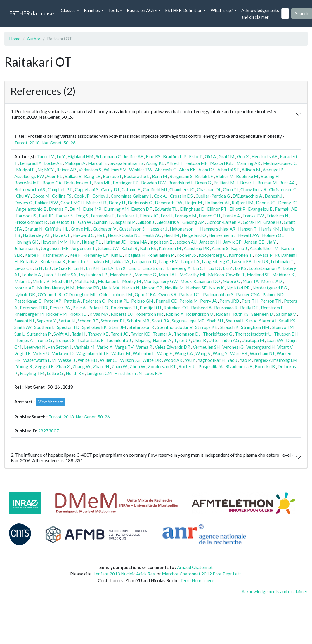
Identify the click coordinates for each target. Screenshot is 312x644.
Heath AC (152, 235)
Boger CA (52, 183)
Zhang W (81, 366)
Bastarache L (137, 176)
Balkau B (73, 176)
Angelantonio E (31, 209)
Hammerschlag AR (218, 229)
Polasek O (98, 308)
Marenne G (145, 275)
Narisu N (131, 288)
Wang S (203, 353)
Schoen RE (88, 321)
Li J (48, 268)
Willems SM (115, 170)
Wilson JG (130, 360)
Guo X (243, 156)
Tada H (79, 334)
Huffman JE (115, 242)
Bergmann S (181, 176)
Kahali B (129, 248)
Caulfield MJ (155, 189)
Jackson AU (186, 242)
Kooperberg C (212, 255)
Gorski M (252, 222)
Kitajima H (135, 255)
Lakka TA (120, 261)
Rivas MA (99, 314)
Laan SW (275, 340)
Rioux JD (78, 314)
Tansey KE (98, 334)
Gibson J (146, 222)
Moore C (231, 281)
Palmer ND (273, 294)
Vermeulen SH (206, 347)
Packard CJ (190, 294)
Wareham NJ (262, 353)
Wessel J (67, 360)
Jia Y (271, 242)
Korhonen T (240, 255)
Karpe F (32, 255)
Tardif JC (119, 334)
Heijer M (193, 203)
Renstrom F (272, 308)
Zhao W (119, 366)
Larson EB (242, 261)
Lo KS (240, 268)
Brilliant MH (226, 183)
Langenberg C (215, 261)
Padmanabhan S (218, 294)
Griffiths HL (57, 229)
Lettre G (55, 373)
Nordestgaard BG (270, 288)
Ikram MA (138, 242)
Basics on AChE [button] (142, 10)
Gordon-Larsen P (223, 222)
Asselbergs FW (29, 176)
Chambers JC (182, 189)
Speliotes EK (94, 327)
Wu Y (190, 360)
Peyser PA (60, 308)
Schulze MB (138, 321)
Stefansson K (141, 327)
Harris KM (269, 229)
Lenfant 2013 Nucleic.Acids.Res (124, 574)
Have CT (61, 235)
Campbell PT (60, 189)
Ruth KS (241, 314)
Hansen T (247, 229)
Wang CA (184, 353)
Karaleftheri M (264, 248)
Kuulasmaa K (53, 261)
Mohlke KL (85, 281)
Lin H (78, 268)
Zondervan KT (162, 366)
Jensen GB (254, 242)
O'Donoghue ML (80, 294)
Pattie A (72, 301)
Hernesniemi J (222, 235)
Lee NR (261, 261)
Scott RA (161, 321)
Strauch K (229, 327)
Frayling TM (32, 373)
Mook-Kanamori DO (200, 281)
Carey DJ (110, 189)
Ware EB (239, 353)
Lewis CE (23, 268)
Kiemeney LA (96, 255)
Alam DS (207, 170)
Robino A (175, 314)
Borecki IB (265, 366)
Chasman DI (209, 189)
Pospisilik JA (210, 366)
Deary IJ (117, 203)
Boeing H (270, 176)
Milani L (22, 281)
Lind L (134, 268)
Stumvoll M (283, 327)
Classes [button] (68, 10)
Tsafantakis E (90, 340)
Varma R (144, 347)
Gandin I (102, 222)
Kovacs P (264, 255)
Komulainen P (161, 255)
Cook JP (82, 196)
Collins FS (62, 196)
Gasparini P (124, 222)
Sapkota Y (46, 321)
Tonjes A (24, 340)
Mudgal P (25, 170)
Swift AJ (61, 334)
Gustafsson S (132, 229)
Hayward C (83, 235)
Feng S (82, 216)
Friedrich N (277, 216)
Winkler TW (141, 170)
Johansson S (26, 248)
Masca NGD (222, 163)
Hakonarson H (184, 229)
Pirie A (79, 308)
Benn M (159, 176)
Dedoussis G (140, 203)
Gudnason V (105, 229)
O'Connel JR (50, 294)
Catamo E (131, 189)
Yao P (245, 360)
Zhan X (63, 366)
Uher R (199, 340)
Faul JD (46, 216)
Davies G (23, 203)
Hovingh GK (26, 242)
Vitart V (285, 347)
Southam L (44, 327)
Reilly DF (249, 308)
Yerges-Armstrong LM (275, 360)
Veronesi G (233, 347)
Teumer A (162, 334)
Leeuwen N (35, 347)
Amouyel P (273, 170)
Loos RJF (153, 373)
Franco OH (209, 216)
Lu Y (61, 156)
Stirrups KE (206, 327)
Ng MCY (46, 170)
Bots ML (102, 183)
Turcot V (46, 156)
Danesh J (273, 196)
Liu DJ (214, 268)
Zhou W (137, 366)
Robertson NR (149, 314)
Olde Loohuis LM (116, 294)
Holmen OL (273, 235)
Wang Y (220, 353)
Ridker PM (56, 314)
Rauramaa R (226, 308)
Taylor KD (141, 334)
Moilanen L (109, 281)
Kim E (116, 255)
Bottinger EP (126, 183)
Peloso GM (142, 301)
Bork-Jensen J (77, 183)
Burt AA (287, 183)
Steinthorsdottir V (175, 327)
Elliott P (237, 209)
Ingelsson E (161, 242)
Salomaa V (286, 314)
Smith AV (23, 327)
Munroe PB (88, 288)
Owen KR (167, 294)
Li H (38, 268)
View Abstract (50, 402)
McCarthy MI (192, 275)
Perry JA (208, 301)
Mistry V (41, 281)
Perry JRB (229, 301)
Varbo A (105, 347)
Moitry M (131, 281)
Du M (75, 209)
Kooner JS (186, 255)
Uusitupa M (253, 340)
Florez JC (149, 216)
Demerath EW (169, 203)
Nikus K (216, 288)
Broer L (247, 183)
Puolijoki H (150, 308)
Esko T (196, 156)
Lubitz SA (67, 275)
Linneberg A (179, 268)
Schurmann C (108, 156)
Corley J (100, 196)
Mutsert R (96, 203)
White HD (87, 360)
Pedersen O (94, 301)
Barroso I (112, 176)
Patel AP (53, 301)
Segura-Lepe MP (188, 321)
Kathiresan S (55, 255)
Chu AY (23, 196)
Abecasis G (166, 170)
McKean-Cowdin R (226, 275)
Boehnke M (247, 176)
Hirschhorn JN (128, 373)
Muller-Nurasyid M (56, 288)
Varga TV (124, 347)
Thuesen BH (286, 334)
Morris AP (24, 288)
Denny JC (287, 203)
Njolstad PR (238, 288)
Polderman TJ (124, 308)
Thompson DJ (187, 334)
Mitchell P (62, 281)
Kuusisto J (78, 261)
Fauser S (64, 216)
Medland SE (258, 275)
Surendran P (39, 334)
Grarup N (33, 229)
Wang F (165, 353)
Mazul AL (168, 275)
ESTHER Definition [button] (184, 10)
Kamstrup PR (196, 248)
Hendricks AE (264, 156)
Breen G (203, 183)
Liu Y (228, 268)
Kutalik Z (29, 261)
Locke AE (53, 163)
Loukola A (31, 275)
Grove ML (80, 229)
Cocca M (41, 196)
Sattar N (67, 321)
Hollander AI (217, 203)
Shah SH (215, 321)
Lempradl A (31, 163)
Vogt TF (22, 353)
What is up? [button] (222, 10)
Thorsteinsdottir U (253, 334)
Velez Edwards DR (173, 347)
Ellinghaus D (192, 209)
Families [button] (92, 10)
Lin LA (107, 268)
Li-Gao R (62, 268)
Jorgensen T (83, 248)
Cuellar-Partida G (213, 196)
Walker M (121, 353)
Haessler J (157, 229)
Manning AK (248, 163)
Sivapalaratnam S (126, 163)
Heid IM (171, 235)
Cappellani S (87, 189)
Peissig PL (118, 301)
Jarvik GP (232, 242)
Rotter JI (187, 366)
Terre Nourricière (197, 580)
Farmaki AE (286, 209)
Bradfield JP (175, 156)
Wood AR (173, 360)
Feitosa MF (196, 163)
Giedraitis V (168, 222)
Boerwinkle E (27, 183)
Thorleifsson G (218, 334)
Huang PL (91, 242)
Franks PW (253, 216)
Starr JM (118, 327)
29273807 (48, 431)
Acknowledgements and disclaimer (260, 14)
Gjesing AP (193, 222)
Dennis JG (266, 203)
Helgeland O (194, 235)
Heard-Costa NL (124, 235)
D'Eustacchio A (247, 196)
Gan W (85, 222)
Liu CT (199, 268)
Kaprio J (239, 248)
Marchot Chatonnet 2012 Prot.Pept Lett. (202, 574)
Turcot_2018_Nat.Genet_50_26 (45, 143)
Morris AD (272, 281)
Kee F (75, 255)
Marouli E (97, 163)
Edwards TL (166, 209)
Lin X (121, 268)
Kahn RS (148, 248)
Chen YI (230, 189)
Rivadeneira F (239, 366)
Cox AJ (161, 196)
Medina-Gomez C (280, 163)
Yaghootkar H (211, 360)
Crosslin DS (181, 196)
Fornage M (185, 216)
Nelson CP (152, 288)
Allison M (251, 170)
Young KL (155, 163)
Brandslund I (180, 183)
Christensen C (283, 189)
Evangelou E (260, 209)
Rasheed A (201, 308)
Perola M (188, 301)
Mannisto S (121, 275)
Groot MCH (72, 203)
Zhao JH (101, 366)
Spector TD (68, 327)
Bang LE (92, 176)
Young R (24, 366)
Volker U (41, 353)
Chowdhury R (253, 189)
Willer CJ (109, 360)
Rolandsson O (200, 314)
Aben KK (187, 170)
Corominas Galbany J (131, 196)
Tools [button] (113, 10)
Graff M (226, 156)
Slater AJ (268, 321)
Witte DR (152, 360)
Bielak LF (204, 176)
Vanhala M (84, 347)
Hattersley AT (37, 235)
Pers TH (250, 301)
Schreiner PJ (112, 321)
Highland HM (80, 156)
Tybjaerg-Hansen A (152, 340)
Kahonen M (170, 248)
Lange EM (169, 261)
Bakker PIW (46, 203)
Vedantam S (90, 170)
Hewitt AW (249, 235)
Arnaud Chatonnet (195, 567)
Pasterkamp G (28, 301)
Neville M (174, 288)
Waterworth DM (39, 360)
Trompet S (65, 340)
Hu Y (75, 242)
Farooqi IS (26, 216)
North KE (75, 373)
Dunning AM (116, 209)
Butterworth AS (30, 189)
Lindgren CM (99, 373)
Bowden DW (153, 183)
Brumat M (267, 183)
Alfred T (175, 163)
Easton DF (142, 209)
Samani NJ (24, 321)
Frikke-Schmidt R (31, 222)
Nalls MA (111, 288)
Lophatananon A (265, 268)
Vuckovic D (63, 353)
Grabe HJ (272, 222)
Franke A (231, 216)
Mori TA (251, 281)
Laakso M (100, 261)
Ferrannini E (103, 216)
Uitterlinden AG (224, 340)
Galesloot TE (63, 222)
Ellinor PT (217, 209)
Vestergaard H (260, 347)
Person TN (271, 301)
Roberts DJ (122, 314)
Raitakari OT (176, 308)
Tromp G (44, 340)
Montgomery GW (161, 281)
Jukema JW (108, 248)
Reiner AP (66, 170)
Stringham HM (255, 327)
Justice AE (133, 156)
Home (15, 39)
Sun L (19, 334)
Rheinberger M (29, 314)
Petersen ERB (33, 308)
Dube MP (92, 209)
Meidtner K (283, 275)
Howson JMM (54, 242)
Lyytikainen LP (93, 275)
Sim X (251, 321)
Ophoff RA (145, 294)
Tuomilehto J (118, 340)
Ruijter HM (242, 203)
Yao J (232, 360)
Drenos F (58, 209)
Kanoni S (220, 248)
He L (101, 235)
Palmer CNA (248, 294)
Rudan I (223, 314)
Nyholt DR (25, 294)
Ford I (166, 216)
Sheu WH (234, 321)
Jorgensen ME (54, 248)
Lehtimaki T (282, 261)
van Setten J (60, 347)
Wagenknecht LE (92, 353)
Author (34, 39)
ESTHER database (31, 13)
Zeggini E (44, 366)
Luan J (50, 275)
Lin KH (92, 268)
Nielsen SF (196, 288)
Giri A (210, 156)
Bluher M (225, 176)
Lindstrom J (153, 268)
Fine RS (153, 156)
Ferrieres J (127, 216)
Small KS (287, 321)
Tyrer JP (182, 340)
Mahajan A (75, 163)
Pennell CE (166, 301)
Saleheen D (262, 314)
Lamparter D (144, 261)
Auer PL (54, 176)
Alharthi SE (228, 170)
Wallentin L (144, 353)
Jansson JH (210, 242)
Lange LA (190, 261)
